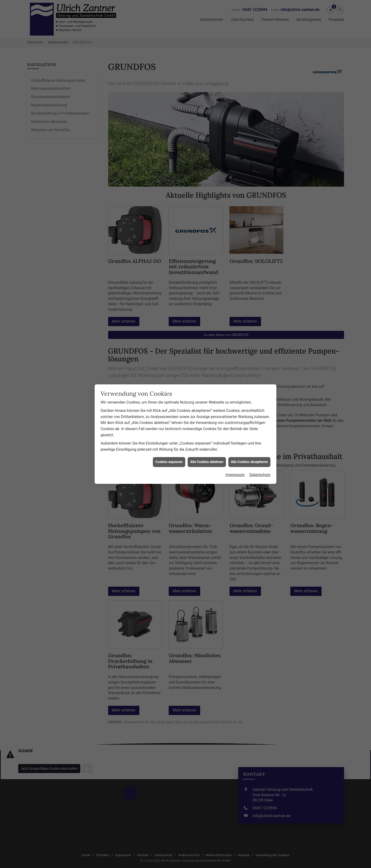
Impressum (235, 461)
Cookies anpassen (169, 448)
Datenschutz (260, 461)
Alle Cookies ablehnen (207, 448)
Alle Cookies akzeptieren (249, 448)
